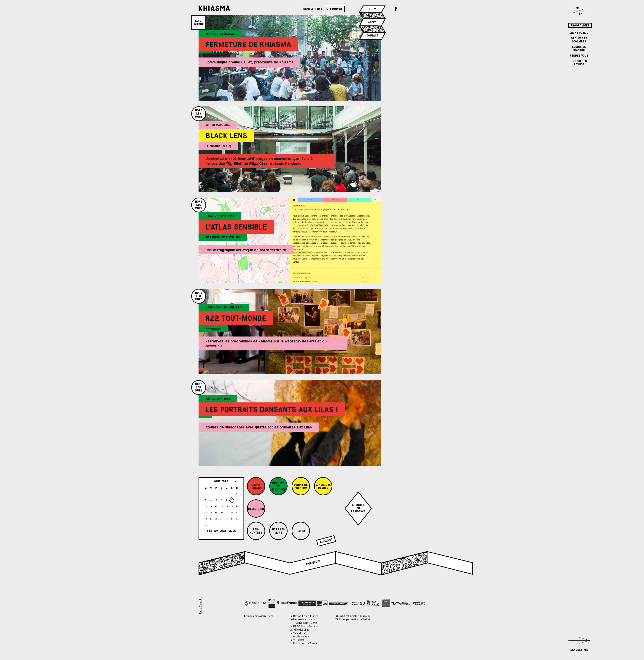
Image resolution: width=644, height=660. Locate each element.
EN (581, 14)
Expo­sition (199, 22)
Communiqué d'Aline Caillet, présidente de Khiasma (249, 62)
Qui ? (372, 9)
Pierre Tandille (200, 605)
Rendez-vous (579, 56)
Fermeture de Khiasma (248, 45)
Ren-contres (256, 531)
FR (577, 8)
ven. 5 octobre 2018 (220, 34)
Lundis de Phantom (579, 49)
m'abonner (334, 9)
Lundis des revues (579, 63)
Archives (326, 541)
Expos (301, 531)
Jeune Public (579, 33)
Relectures (256, 509)
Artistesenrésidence (358, 508)
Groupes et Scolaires (579, 40)
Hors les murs (278, 531)
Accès (372, 22)
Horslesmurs (199, 114)
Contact (372, 36)
